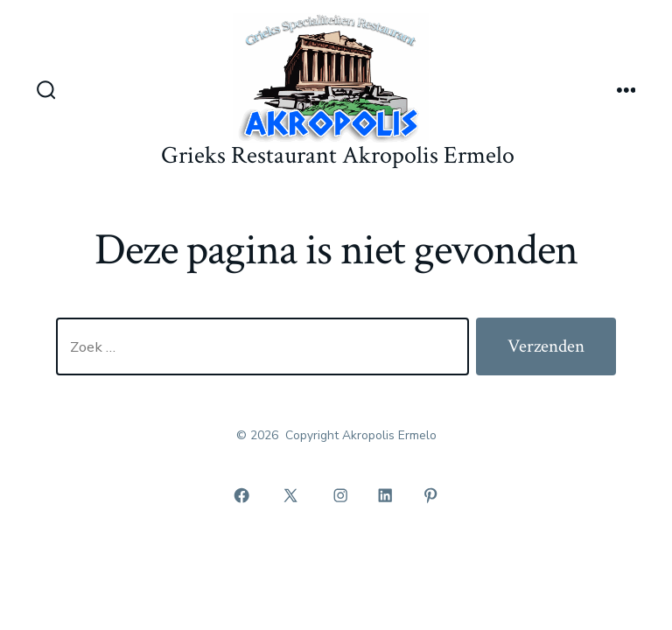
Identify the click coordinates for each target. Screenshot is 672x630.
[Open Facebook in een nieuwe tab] (241, 495)
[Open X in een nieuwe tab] (291, 495)
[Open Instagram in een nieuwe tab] (340, 495)
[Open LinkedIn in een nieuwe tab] (386, 495)
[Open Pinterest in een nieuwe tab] (430, 495)
